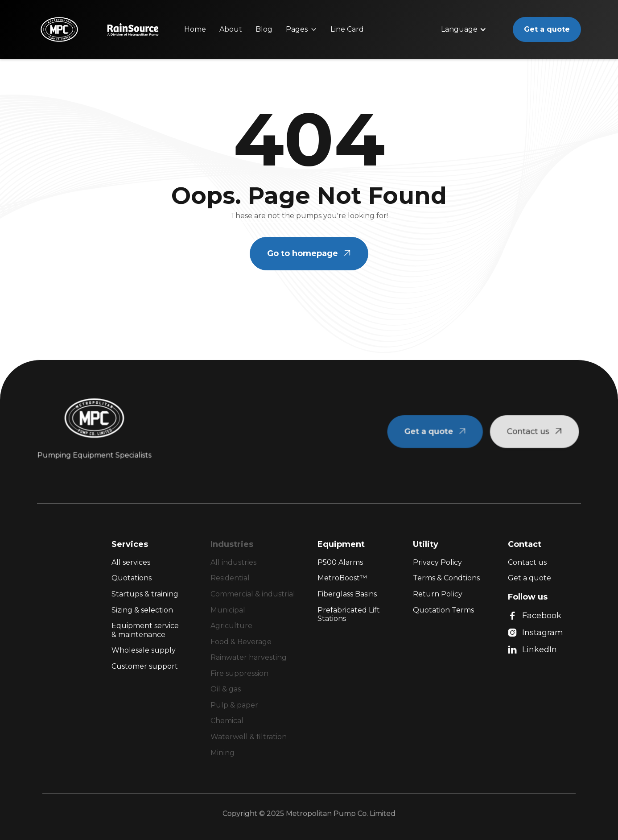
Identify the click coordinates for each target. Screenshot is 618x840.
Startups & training (145, 594)
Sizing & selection (142, 610)
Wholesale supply (144, 650)
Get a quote (547, 29)
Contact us (527, 562)
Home (195, 29)
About (231, 29)
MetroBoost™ (342, 578)
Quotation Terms (443, 610)
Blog (264, 29)
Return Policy (438, 594)
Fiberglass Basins (347, 594)
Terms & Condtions (446, 578)
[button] (301, 29)
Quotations (132, 578)
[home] (59, 29)
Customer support (145, 666)
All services (131, 562)
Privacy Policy (437, 562)
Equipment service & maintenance (145, 630)
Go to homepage (309, 253)
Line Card (347, 29)
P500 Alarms (340, 562)
